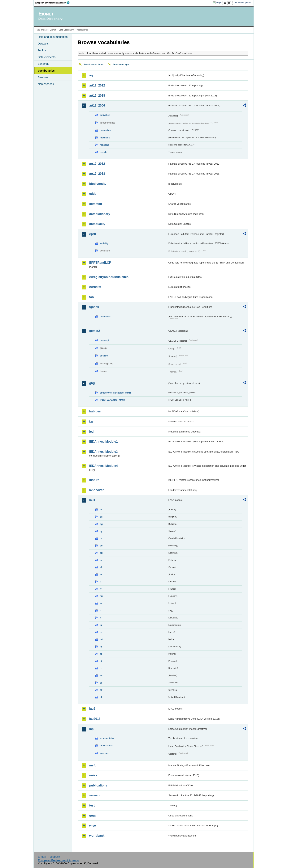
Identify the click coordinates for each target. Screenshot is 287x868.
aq (91, 75)
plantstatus (106, 746)
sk (101, 690)
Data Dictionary (66, 30)
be (101, 517)
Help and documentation (53, 37)
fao (92, 297)
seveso (94, 795)
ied (91, 432)
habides (95, 411)
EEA (53, 3)
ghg (92, 383)
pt (101, 661)
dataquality (97, 224)
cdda (93, 194)
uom (93, 816)
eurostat (95, 287)
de (101, 546)
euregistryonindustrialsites (109, 277)
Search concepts (121, 64)
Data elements (47, 57)
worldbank (97, 836)
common (96, 204)
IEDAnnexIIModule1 (104, 442)
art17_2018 (97, 174)
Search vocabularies (93, 64)
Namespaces (46, 84)
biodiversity (98, 184)
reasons (104, 145)
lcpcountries (107, 738)
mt (101, 639)
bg (101, 524)
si (101, 683)
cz (101, 538)
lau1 (92, 500)
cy (101, 531)
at (101, 510)
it (101, 611)
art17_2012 (97, 164)
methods (105, 138)
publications (98, 785)
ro (101, 668)
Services (43, 77)
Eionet (53, 30)
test (92, 805)
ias (91, 421)
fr (101, 589)
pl (101, 654)
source (104, 356)
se (101, 675)
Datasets (43, 44)
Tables (42, 50)
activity (104, 243)
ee (101, 560)
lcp (91, 729)
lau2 (92, 709)
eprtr (93, 234)
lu (101, 625)
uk (101, 697)
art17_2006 (97, 105)
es (101, 574)
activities (105, 115)
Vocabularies (46, 71)
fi (101, 582)
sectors (104, 753)
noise (93, 775)
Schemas (44, 64)
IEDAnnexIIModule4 (104, 466)
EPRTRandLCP (100, 263)
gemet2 (95, 331)
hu (101, 596)
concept (104, 340)
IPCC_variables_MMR (112, 400)
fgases (94, 307)
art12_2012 (97, 85)
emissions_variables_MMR (115, 393)
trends (104, 152)
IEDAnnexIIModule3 (104, 452)
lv (101, 632)
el (101, 567)
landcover (97, 490)
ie (101, 603)
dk (101, 553)
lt (101, 618)
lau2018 (95, 719)
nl (101, 647)
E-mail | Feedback (49, 857)
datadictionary (100, 214)
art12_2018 (97, 96)
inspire (94, 480)
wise (93, 826)
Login (219, 2)
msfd (93, 765)
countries (105, 130)
